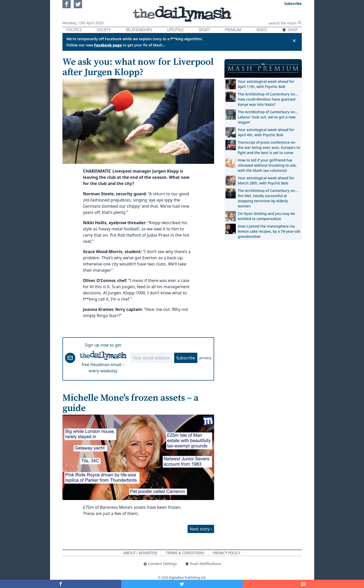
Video (261, 30)
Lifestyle (175, 30)
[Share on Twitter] (182, 584)
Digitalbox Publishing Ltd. (188, 578)
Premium (233, 30)
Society (104, 30)
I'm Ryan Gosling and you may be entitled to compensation (266, 216)
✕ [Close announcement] (294, 41)
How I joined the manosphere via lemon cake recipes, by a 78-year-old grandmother (269, 231)
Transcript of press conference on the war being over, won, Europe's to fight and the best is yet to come (269, 147)
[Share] (303, 584)
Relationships (139, 30)
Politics (74, 30)
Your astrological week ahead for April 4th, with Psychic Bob (266, 132)
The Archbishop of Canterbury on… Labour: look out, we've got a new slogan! (268, 117)
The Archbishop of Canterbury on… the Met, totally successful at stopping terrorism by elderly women (268, 198)
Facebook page (108, 45)
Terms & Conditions (185, 553)
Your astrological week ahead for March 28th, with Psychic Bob (266, 180)
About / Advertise (140, 553)
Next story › (201, 529)
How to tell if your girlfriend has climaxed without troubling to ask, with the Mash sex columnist (267, 165)
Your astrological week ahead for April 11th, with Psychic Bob (266, 84)
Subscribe (186, 358)
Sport (204, 30)
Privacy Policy (227, 553)
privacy (205, 358)
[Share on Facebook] (61, 584)
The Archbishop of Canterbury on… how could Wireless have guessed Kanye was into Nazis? (268, 99)
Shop (290, 30)
